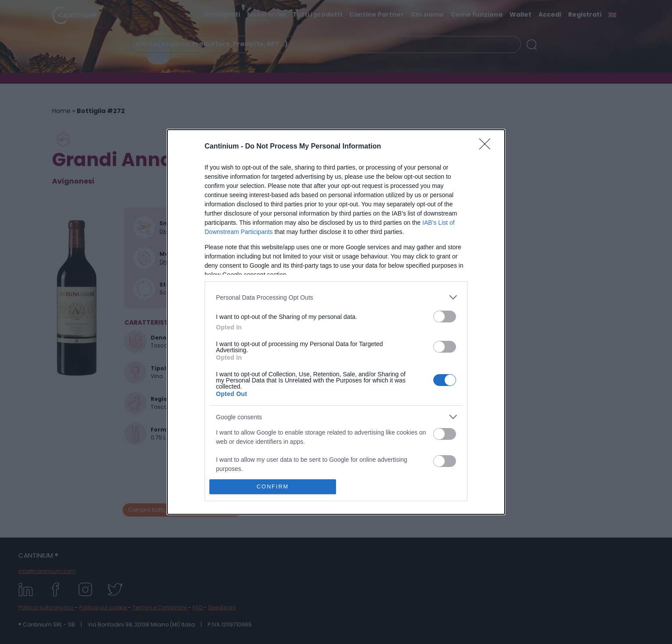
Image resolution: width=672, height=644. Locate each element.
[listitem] (336, 297)
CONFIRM (273, 487)
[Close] (488, 147)
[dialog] (336, 322)
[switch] (445, 317)
